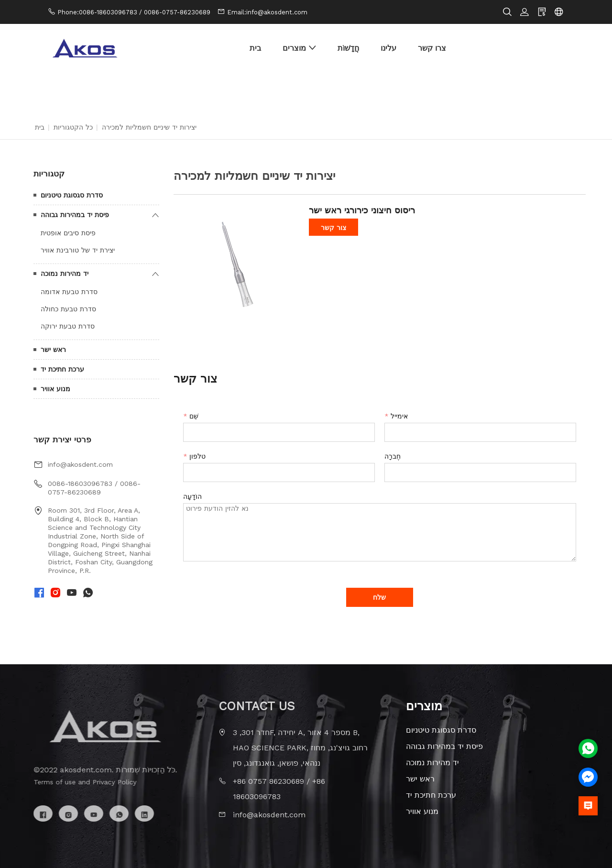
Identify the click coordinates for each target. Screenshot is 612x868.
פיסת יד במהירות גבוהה (75, 215)
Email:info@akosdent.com (267, 12)
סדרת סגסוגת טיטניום (72, 195)
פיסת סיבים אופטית (68, 233)
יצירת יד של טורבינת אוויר (78, 250)
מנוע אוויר (55, 389)
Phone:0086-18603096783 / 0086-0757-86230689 (134, 12)
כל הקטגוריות (73, 127)
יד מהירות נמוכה (65, 274)
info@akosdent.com (80, 464)
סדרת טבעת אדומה (69, 292)
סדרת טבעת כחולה (68, 309)
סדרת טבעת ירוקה (68, 326)
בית (40, 127)
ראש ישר (53, 350)
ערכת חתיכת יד (62, 369)
